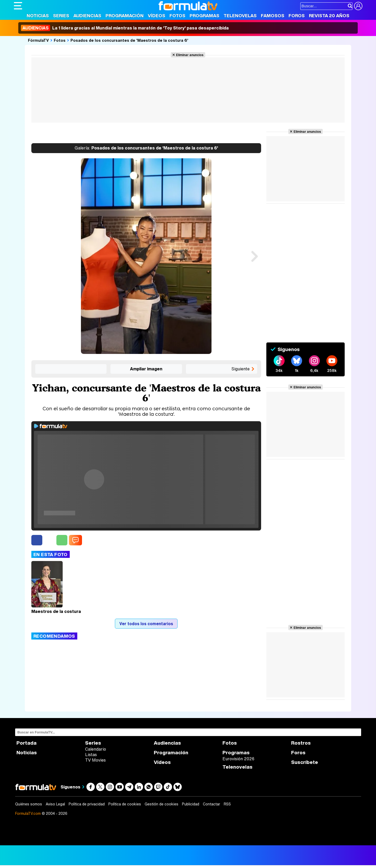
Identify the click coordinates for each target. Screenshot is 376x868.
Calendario (96, 749)
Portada (27, 743)
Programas (204, 16)
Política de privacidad (87, 804)
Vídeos (157, 16)
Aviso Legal (55, 804)
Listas (91, 755)
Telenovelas (240, 16)
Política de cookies (125, 804)
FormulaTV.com (28, 813)
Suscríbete (305, 762)
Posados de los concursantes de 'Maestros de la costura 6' (129, 40)
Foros (297, 16)
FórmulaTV (38, 40)
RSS (227, 804)
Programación (125, 16)
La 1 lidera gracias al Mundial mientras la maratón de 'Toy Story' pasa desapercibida (125, 28)
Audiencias (87, 16)
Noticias (38, 16)
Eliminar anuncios (190, 55)
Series (61, 16)
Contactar (211, 804)
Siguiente (240, 369)
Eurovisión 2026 (238, 759)
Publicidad (191, 804)
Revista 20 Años (329, 16)
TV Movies (95, 760)
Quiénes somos (29, 804)
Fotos (177, 16)
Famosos (273, 16)
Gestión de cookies (161, 804)
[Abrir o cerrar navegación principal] (18, 6)
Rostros (301, 743)
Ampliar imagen (146, 369)
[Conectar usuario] (358, 6)
